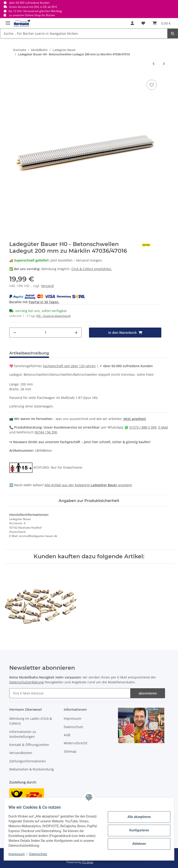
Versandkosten (21, 753)
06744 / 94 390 (46, 432)
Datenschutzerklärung (27, 682)
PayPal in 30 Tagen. (44, 302)
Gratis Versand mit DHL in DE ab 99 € (33, 7)
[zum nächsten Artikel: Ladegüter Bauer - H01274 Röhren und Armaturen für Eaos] (164, 64)
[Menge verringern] (15, 333)
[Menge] (45, 333)
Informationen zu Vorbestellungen (23, 734)
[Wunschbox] (143, 23)
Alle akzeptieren (136, 817)
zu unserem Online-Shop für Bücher (32, 15)
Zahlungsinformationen (28, 761)
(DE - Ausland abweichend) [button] (53, 316)
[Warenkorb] (162, 23)
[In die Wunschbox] (152, 85)
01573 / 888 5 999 (143, 427)
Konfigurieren (136, 830)
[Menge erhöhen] (76, 333)
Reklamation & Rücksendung (32, 769)
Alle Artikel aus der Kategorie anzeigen (88, 485)
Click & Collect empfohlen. (92, 269)
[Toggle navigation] (8, 21)
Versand (47, 286)
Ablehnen (136, 844)
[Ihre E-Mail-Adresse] (70, 693)
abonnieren (148, 693)
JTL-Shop (88, 862)
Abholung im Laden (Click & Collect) (31, 721)
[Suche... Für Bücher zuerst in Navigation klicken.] (84, 33)
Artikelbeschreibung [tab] (29, 353)
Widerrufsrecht (76, 743)
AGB (67, 735)
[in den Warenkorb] (125, 333)
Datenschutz (73, 727)
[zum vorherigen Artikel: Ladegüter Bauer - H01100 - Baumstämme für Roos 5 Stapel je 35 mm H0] (154, 64)
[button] (132, 23)
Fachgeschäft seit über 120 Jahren (69, 366)
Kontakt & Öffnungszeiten (29, 745)
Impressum (73, 718)
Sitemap (70, 751)
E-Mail (163, 427)
